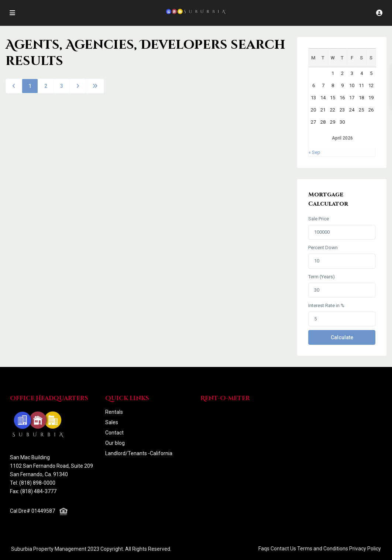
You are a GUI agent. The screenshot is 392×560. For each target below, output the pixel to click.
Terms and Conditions (323, 549)
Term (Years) (321, 277)
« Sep (314, 152)
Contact (114, 433)
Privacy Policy (365, 549)
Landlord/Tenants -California (139, 453)
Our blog (115, 443)
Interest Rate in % (326, 305)
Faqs (264, 549)
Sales (112, 422)
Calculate (342, 337)
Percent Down (323, 248)
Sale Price (319, 219)
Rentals (114, 412)
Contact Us (283, 549)
